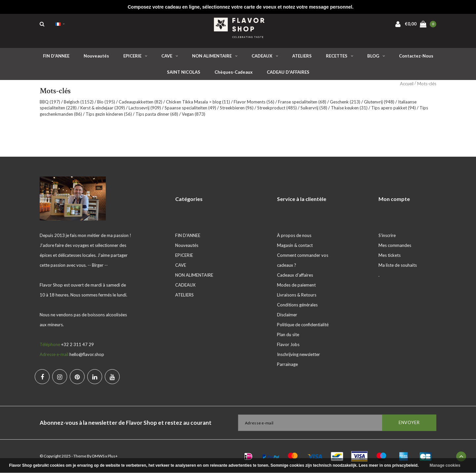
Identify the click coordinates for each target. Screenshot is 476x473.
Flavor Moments (254, 102)
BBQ (50, 102)
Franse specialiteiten (302, 102)
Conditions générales (297, 305)
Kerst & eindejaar (103, 108)
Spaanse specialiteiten (190, 108)
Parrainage (287, 364)
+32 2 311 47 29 (78, 344)
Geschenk (345, 102)
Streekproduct (277, 108)
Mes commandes (395, 245)
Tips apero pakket (394, 108)
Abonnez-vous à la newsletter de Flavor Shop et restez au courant (126, 423)
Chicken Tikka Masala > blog (198, 102)
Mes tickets (390, 255)
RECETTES (339, 56)
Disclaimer (287, 315)
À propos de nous (294, 235)
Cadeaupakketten (140, 102)
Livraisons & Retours (297, 295)
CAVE (170, 56)
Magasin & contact (295, 245)
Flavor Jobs (288, 344)
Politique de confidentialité (303, 325)
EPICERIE (135, 56)
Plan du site (288, 335)
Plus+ (113, 456)
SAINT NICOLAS (184, 72)
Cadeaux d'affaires (295, 275)
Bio (106, 102)
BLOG (376, 56)
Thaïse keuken (349, 108)
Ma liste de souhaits (398, 265)
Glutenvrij (379, 102)
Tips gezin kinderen (109, 114)
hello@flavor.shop (87, 354)
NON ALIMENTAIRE (215, 56)
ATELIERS (302, 56)
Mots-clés (427, 84)
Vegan (194, 114)
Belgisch (79, 102)
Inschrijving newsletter (298, 354)
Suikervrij (314, 108)
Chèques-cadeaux (234, 72)
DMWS (98, 456)
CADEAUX (265, 56)
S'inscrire (387, 235)
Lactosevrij (145, 108)
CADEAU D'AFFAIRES (288, 72)
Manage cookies (445, 465)
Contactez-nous (416, 56)
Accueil (407, 84)
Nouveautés (96, 56)
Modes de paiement (296, 285)
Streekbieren (237, 108)
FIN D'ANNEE (56, 56)
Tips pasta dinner (157, 114)
